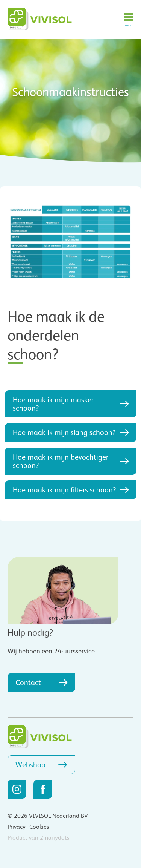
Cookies (39, 827)
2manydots (55, 838)
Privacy (17, 827)
